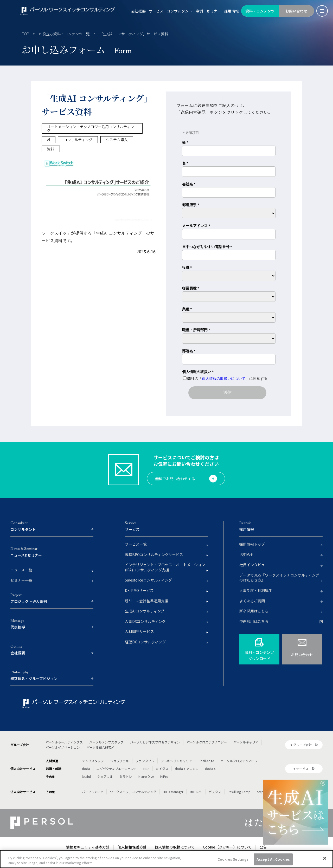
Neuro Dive (146, 776)
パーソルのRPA (93, 792)
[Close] (325, 858)
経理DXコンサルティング (145, 642)
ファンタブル (145, 761)
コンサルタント (180, 11)
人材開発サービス (139, 632)
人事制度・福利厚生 (256, 590)
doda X (210, 769)
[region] (166, 859)
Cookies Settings (233, 859)
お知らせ (247, 555)
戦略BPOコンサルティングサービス (154, 555)
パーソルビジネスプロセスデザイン (155, 742)
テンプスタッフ (93, 761)
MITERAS (196, 792)
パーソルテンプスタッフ (106, 742)
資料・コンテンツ (260, 11)
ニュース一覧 (21, 570)
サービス (156, 11)
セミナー (214, 11)
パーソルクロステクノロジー (207, 742)
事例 (199, 11)
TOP (25, 34)
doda (86, 769)
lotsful (86, 776)
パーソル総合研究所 (100, 747)
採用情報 (232, 11)
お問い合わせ (296, 11)
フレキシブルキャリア (176, 761)
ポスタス (215, 792)
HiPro (164, 776)
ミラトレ (126, 776)
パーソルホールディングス (64, 742)
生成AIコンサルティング (145, 611)
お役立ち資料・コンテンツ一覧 (64, 34)
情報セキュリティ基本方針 (88, 847)
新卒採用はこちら (254, 611)
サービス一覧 (136, 544)
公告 (263, 847)
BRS (146, 769)
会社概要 (138, 11)
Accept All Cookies (273, 859)
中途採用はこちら (254, 621)
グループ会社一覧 (306, 745)
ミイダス (162, 769)
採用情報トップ (252, 544)
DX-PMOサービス (139, 590)
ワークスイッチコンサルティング (133, 792)
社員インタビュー (254, 565)
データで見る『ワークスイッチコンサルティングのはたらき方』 (279, 578)
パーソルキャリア (246, 742)
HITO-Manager (173, 792)
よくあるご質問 (252, 601)
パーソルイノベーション (63, 747)
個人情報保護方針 (132, 847)
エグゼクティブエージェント (117, 769)
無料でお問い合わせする (186, 479)
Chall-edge (206, 761)
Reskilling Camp (239, 792)
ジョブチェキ (120, 761)
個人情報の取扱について (175, 847)
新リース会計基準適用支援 (147, 601)
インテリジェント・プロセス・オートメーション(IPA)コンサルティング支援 (165, 567)
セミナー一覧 (21, 580)
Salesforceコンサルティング (148, 580)
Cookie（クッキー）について (227, 847)
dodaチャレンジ (187, 769)
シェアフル (105, 776)
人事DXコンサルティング (145, 621)
